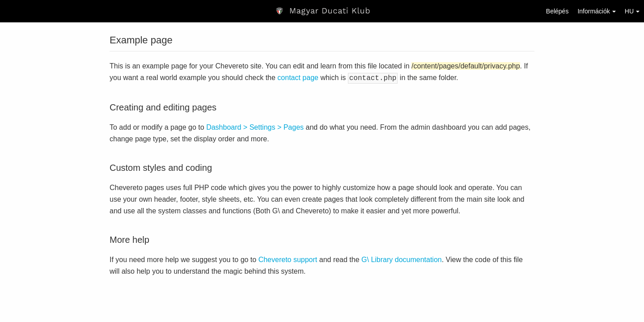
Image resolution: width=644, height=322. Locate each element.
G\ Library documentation (402, 259)
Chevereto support (288, 259)
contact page (298, 78)
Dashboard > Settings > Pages (255, 126)
